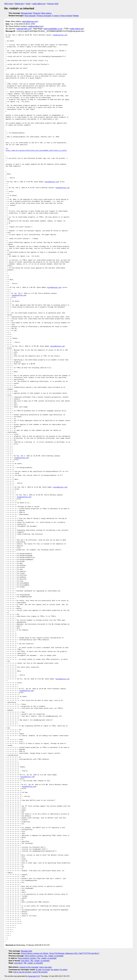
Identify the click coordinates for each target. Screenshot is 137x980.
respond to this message (29, 967)
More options (47, 13)
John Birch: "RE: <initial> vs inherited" (35, 961)
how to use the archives (22, 972)
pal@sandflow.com (36, 26)
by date (39, 970)
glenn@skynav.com (30, 21)
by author (64, 970)
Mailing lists (19, 4)
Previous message (44, 16)
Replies (76, 16)
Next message (30, 16)
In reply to (56, 16)
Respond (37, 13)
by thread (46, 970)
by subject (55, 970)
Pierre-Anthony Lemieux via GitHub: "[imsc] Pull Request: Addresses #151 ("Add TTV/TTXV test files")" (60, 953)
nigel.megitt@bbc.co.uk (53, 29)
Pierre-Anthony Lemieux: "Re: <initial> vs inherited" (44, 956)
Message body (27, 13)
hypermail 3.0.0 (34, 976)
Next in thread (66, 16)
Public (28, 4)
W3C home (9, 4)
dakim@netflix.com (24, 29)
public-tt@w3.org (39, 4)
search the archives (40, 972)
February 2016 (53, 4)
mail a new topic (46, 967)
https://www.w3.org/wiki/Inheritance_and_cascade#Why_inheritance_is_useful (36, 151)
